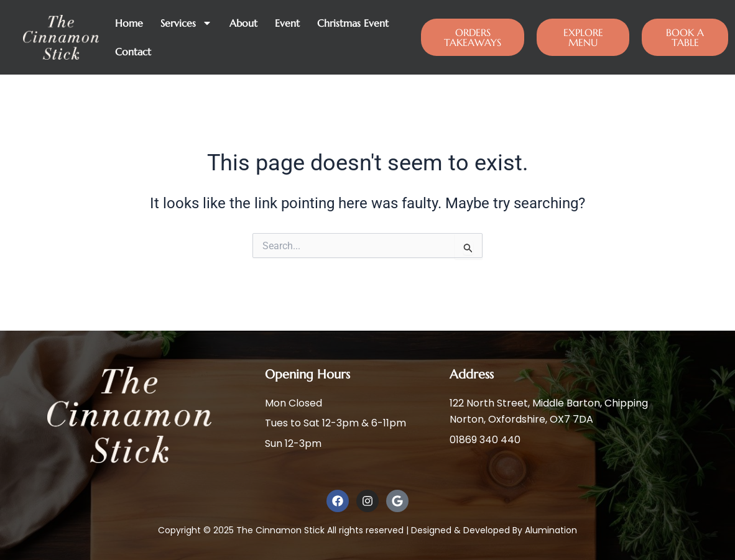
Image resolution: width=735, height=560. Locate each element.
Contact (133, 52)
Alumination (551, 530)
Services (186, 23)
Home (129, 23)
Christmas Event (353, 23)
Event (287, 23)
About (243, 23)
